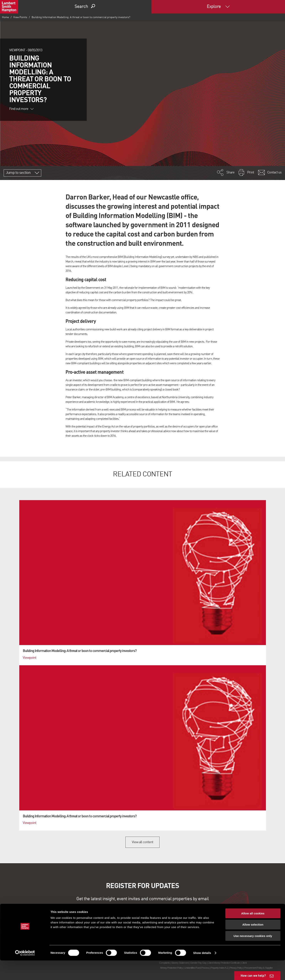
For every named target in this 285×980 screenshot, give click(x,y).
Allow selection (253, 944)
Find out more (21, 109)
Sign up (142, 913)
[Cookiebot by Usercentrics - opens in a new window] (25, 972)
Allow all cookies (253, 933)
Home (5, 17)
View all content (142, 842)
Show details (202, 972)
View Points (20, 17)
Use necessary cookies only (253, 955)
